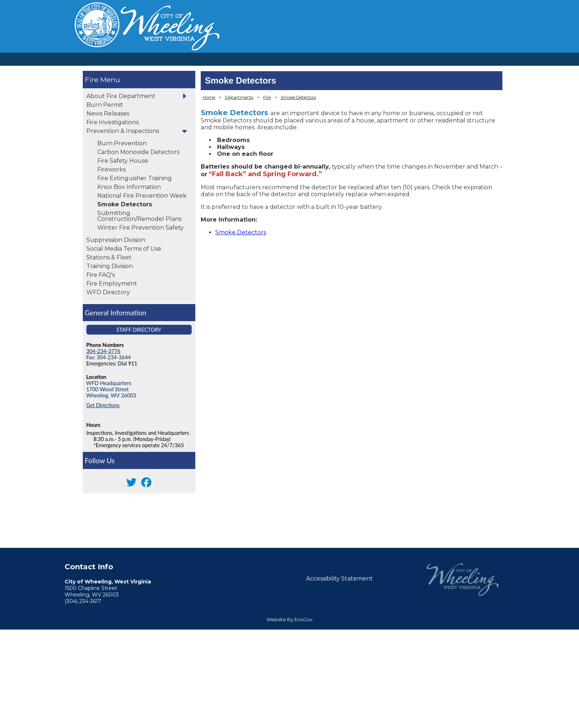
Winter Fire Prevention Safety (140, 228)
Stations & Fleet (109, 257)
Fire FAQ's (101, 275)
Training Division (110, 266)
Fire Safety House (123, 161)
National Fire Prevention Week (142, 196)
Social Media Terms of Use (124, 249)
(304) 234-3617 (83, 601)
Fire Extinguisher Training (134, 178)
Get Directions (103, 405)
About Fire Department (121, 96)
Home (209, 97)
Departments (239, 97)
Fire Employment (112, 284)
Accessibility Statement (339, 579)
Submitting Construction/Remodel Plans (139, 216)
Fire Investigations (113, 122)
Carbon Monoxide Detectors (138, 152)
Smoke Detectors (125, 204)
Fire (92, 80)
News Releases (108, 114)
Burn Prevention (122, 143)
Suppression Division (116, 240)
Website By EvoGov (289, 620)
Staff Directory (139, 330)
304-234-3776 (103, 351)
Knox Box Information (129, 187)
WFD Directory (108, 292)
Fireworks (111, 169)
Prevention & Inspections (123, 131)
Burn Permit (105, 105)
